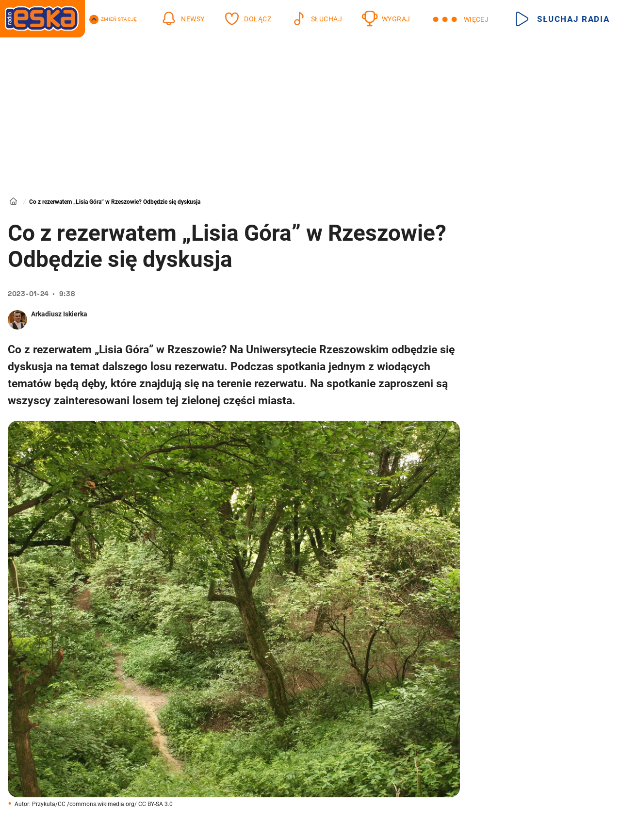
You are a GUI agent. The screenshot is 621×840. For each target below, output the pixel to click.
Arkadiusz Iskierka (59, 314)
